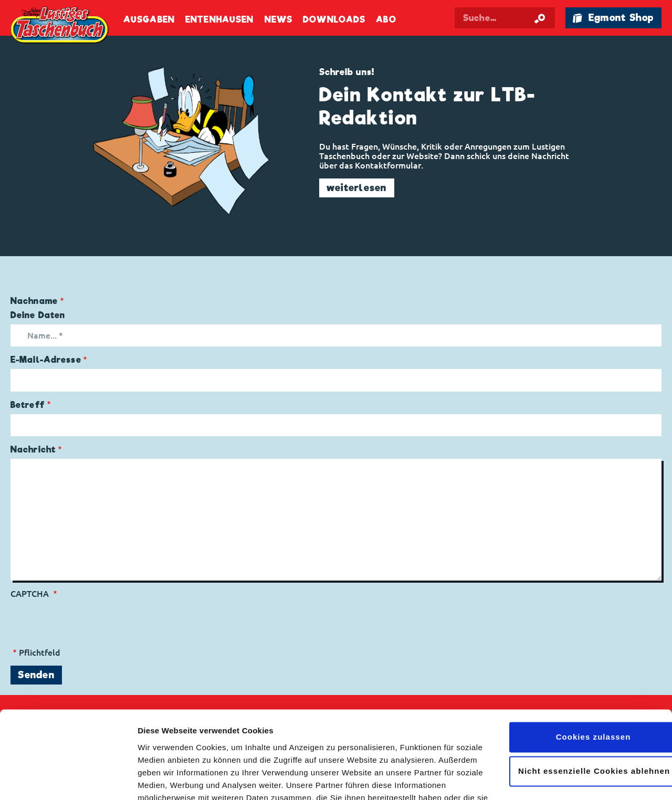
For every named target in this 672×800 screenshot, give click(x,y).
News (279, 20)
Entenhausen (219, 20)
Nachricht (33, 450)
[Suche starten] (540, 18)
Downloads (334, 20)
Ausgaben (149, 20)
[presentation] (90, 619)
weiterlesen (357, 188)
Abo (386, 20)
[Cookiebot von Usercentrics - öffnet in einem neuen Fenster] (68, 780)
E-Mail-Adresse (46, 360)
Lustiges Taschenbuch (60, 26)
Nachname (34, 301)
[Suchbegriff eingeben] (505, 18)
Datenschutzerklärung (335, 750)
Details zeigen (164, 779)
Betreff (28, 405)
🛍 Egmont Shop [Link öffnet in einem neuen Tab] (613, 18)
